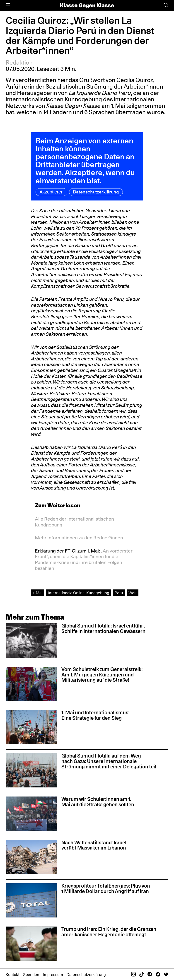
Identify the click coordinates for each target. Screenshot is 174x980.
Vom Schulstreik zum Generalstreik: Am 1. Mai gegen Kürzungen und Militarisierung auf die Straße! (102, 675)
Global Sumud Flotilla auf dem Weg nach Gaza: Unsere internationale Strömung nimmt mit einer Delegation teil (109, 761)
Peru (119, 593)
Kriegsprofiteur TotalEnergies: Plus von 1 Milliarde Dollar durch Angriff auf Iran (106, 888)
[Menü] (8, 5)
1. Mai (38, 593)
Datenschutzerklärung (96, 192)
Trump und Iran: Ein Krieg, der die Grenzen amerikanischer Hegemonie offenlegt (109, 932)
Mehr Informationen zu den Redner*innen (79, 538)
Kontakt (13, 974)
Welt (133, 593)
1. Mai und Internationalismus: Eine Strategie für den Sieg (95, 715)
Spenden (31, 974)
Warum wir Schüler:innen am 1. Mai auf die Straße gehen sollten (98, 802)
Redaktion (19, 62)
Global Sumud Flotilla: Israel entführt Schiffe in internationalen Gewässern (103, 628)
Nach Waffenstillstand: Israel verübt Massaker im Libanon (94, 845)
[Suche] (166, 5)
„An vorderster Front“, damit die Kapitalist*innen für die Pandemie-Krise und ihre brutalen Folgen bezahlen (84, 560)
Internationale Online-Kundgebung (79, 593)
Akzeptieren (51, 192)
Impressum (53, 974)
